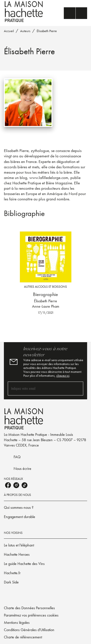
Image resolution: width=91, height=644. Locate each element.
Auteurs (25, 31)
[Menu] (75, 13)
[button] (45, 508)
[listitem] (8, 485)
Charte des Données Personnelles (29, 608)
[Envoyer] (77, 389)
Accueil (9, 31)
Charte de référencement (23, 637)
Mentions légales (17, 622)
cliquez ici (63, 376)
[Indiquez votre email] (39, 389)
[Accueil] (24, 12)
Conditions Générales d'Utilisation (29, 630)
